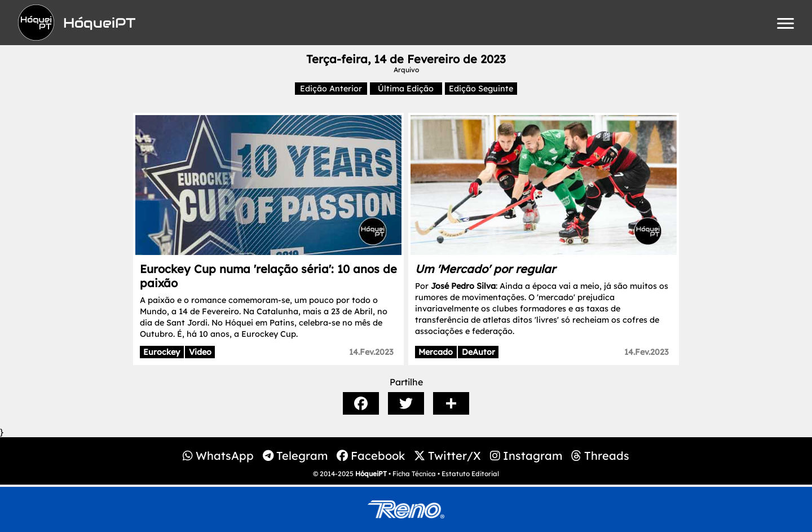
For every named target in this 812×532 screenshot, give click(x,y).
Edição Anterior (331, 89)
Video (200, 352)
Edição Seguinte (481, 89)
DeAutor (478, 352)
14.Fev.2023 (371, 352)
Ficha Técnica (414, 474)
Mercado (436, 352)
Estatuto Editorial (470, 474)
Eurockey (162, 352)
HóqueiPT (371, 474)
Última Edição (406, 89)
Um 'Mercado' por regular (485, 269)
